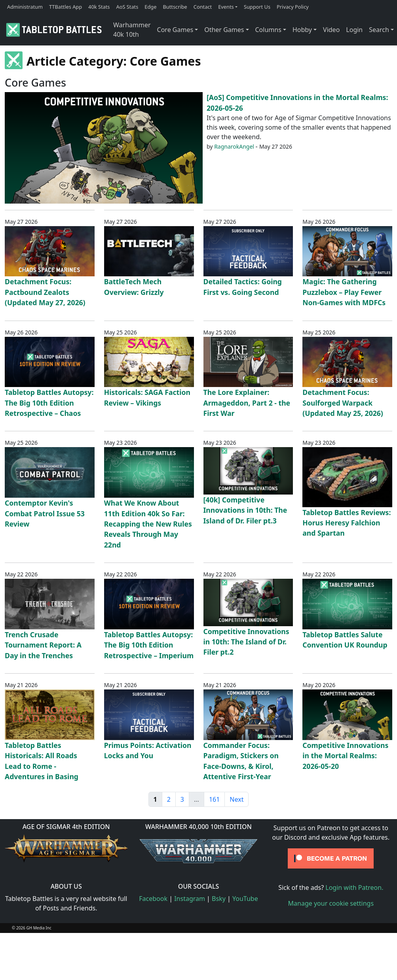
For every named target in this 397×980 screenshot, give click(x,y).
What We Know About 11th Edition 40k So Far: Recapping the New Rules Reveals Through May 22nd (148, 524)
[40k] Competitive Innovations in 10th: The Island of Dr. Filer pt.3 (245, 510)
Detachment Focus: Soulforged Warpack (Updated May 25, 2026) (343, 403)
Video (331, 30)
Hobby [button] (302, 30)
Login (354, 30)
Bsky (219, 899)
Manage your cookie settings (331, 903)
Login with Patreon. (354, 887)
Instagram (190, 899)
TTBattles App (66, 7)
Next (236, 799)
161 (214, 799)
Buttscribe (175, 7)
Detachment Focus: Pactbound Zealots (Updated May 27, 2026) (45, 292)
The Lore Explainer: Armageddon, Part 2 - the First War (247, 403)
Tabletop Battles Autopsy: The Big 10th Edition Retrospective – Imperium (149, 645)
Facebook (153, 899)
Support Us (257, 7)
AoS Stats (127, 7)
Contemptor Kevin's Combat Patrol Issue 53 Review (45, 513)
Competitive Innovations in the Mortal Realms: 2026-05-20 (345, 756)
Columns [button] (268, 30)
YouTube (245, 899)
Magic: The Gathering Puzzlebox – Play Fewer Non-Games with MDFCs (344, 292)
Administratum (25, 7)
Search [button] (379, 30)
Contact (203, 7)
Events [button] (226, 7)
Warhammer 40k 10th (132, 30)
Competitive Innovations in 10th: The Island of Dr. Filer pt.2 (246, 642)
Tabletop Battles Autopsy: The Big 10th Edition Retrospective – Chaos (49, 403)
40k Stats (99, 7)
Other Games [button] (224, 30)
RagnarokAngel (234, 146)
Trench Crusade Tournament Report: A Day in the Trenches (43, 645)
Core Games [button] (175, 30)
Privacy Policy (293, 7)
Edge (150, 7)
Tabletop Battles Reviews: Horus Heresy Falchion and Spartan (347, 523)
